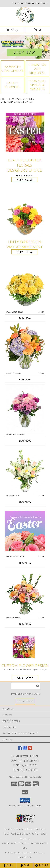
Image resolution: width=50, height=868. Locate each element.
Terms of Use (25, 857)
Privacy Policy (13, 853)
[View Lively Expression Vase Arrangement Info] (25, 214)
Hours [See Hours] (42, 865)
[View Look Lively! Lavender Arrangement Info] (25, 409)
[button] (25, 801)
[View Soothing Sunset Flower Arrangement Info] (25, 592)
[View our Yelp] (30, 749)
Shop (13, 30)
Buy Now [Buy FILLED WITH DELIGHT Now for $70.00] (25, 379)
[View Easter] (25, 47)
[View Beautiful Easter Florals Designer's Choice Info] (25, 132)
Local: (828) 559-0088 (25, 770)
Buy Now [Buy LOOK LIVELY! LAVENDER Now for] (25, 441)
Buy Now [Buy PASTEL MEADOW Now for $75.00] (25, 502)
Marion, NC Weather (12, 843)
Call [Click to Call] (8, 865)
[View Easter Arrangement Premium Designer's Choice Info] (25, 531)
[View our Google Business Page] (25, 749)
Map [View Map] (25, 865)
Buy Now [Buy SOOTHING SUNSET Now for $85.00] (25, 624)
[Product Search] (25, 686)
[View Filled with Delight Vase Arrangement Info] (25, 348)
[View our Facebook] (20, 749)
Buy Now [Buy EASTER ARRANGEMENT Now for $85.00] (25, 563)
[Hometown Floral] (25, 23)
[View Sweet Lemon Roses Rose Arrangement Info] (25, 286)
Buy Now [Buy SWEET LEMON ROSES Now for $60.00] (25, 318)
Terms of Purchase (33, 853)
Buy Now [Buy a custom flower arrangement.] (25, 678)
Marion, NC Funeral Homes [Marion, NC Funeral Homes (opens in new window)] (18, 829)
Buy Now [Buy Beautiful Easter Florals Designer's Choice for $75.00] (25, 180)
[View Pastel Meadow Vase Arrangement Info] (25, 470)
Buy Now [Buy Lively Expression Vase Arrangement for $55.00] (25, 252)
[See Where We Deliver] (25, 701)
